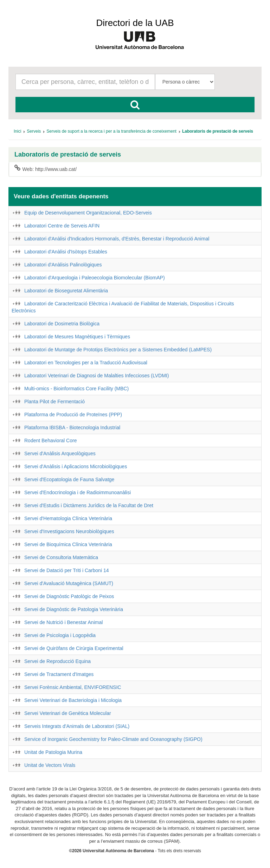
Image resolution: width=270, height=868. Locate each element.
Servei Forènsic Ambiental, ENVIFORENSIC (73, 687)
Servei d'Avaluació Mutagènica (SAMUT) (69, 583)
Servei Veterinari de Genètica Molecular (68, 713)
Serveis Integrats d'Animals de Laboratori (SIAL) (77, 726)
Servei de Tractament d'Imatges (59, 674)
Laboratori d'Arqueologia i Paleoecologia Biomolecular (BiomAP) (95, 278)
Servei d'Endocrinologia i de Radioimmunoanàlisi (78, 492)
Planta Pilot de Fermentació (54, 402)
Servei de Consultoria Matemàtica (61, 557)
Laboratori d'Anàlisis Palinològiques (63, 265)
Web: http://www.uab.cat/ (46, 169)
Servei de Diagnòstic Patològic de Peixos (69, 596)
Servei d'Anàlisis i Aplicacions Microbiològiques (76, 466)
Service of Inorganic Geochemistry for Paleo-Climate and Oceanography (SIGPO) (113, 739)
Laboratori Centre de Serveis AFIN (62, 226)
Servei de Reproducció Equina (57, 661)
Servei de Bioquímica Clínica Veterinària (68, 544)
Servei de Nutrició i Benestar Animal (63, 622)
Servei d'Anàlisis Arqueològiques (60, 453)
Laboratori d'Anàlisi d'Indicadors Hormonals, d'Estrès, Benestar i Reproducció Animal (117, 239)
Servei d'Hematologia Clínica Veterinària (68, 518)
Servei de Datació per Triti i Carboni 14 (66, 570)
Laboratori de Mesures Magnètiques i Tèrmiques (77, 337)
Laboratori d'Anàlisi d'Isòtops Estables (66, 252)
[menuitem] (17, 131)
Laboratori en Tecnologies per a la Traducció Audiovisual (86, 363)
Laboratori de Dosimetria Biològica (62, 324)
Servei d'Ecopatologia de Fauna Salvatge (69, 479)
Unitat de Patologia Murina (53, 752)
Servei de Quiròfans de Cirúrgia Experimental (74, 648)
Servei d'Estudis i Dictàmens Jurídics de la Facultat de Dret (89, 505)
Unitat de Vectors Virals (50, 765)
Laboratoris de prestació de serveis (68, 155)
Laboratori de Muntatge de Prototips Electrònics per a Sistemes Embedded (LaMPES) (118, 350)
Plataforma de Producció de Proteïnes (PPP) (73, 415)
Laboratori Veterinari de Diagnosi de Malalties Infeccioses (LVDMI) (97, 376)
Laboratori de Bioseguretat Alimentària (66, 291)
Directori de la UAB (135, 23)
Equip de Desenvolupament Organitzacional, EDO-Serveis (88, 213)
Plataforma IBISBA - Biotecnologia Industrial (72, 428)
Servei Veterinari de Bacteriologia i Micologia (73, 700)
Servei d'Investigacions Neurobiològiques (69, 531)
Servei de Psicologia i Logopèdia (60, 635)
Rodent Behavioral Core (50, 440)
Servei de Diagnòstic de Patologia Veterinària (74, 609)
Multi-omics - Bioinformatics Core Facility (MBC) (76, 389)
